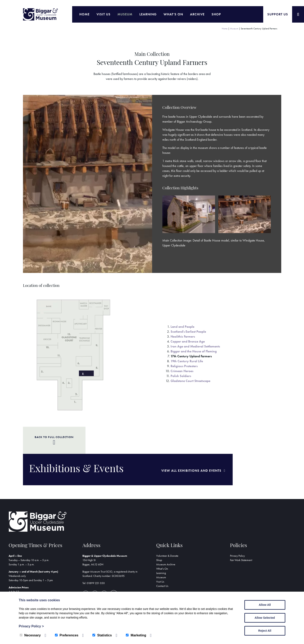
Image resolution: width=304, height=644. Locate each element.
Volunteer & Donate (167, 529)
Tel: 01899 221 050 (94, 556)
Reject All (265, 631)
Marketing (136, 635)
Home (84, 14)
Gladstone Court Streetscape (190, 381)
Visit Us (104, 14)
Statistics (102, 635)
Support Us (278, 14)
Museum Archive (166, 537)
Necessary (30, 635)
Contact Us (162, 559)
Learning (148, 14)
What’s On (173, 14)
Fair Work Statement (241, 533)
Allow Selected (265, 618)
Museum (125, 14)
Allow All (265, 605)
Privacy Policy (237, 529)
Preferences (67, 635)
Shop (216, 14)
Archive (197, 14)
